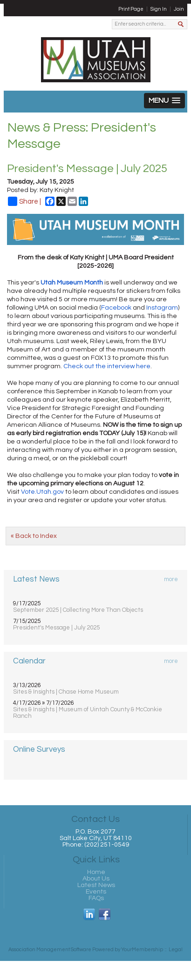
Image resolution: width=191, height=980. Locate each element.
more (171, 579)
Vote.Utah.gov (42, 492)
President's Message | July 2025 (56, 628)
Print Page (131, 9)
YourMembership (142, 950)
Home (96, 872)
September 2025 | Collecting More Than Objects (78, 610)
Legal (176, 950)
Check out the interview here (107, 366)
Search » (181, 25)
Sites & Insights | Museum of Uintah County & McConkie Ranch (88, 713)
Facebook (116, 308)
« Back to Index (34, 536)
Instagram (162, 308)
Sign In (159, 9)
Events (96, 892)
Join (179, 9)
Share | (24, 201)
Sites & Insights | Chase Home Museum (66, 692)
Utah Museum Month (72, 283)
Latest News (96, 885)
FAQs (96, 898)
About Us (96, 879)
